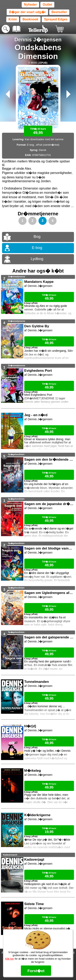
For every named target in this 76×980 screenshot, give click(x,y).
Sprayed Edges (56, 19)
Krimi (13, 19)
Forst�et (36, 971)
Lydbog (37, 259)
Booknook (30, 19)
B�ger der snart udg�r (27, 12)
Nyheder (30, 5)
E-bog (37, 248)
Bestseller (59, 12)
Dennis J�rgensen (38, 40)
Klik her (10, 959)
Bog (37, 236)
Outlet (47, 5)
